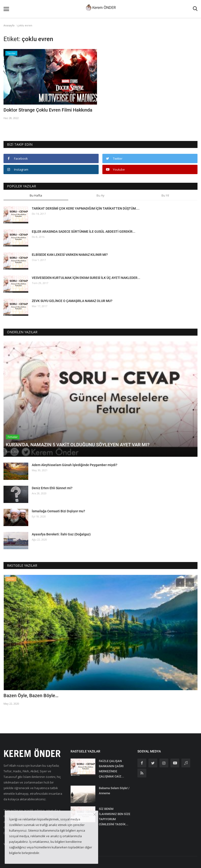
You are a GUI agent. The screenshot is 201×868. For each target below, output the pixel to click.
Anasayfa (9, 25)
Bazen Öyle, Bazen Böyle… (31, 696)
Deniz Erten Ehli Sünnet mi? (52, 488)
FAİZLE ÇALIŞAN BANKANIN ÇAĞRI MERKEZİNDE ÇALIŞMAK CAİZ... (111, 769)
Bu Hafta (36, 195)
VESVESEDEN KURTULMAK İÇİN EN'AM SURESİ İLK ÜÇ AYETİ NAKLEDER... (86, 278)
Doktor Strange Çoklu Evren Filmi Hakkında (48, 110)
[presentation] (180, 583)
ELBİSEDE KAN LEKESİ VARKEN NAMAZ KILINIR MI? (70, 255)
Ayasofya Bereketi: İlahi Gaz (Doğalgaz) (61, 534)
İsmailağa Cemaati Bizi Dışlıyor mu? (58, 511)
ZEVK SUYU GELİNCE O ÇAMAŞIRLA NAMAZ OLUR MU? (72, 301)
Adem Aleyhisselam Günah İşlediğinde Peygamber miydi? (75, 465)
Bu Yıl (165, 195)
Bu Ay (100, 195)
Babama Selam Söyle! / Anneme (114, 791)
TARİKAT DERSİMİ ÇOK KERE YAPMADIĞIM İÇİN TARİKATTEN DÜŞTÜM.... (86, 208)
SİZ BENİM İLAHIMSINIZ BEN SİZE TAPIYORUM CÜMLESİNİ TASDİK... (115, 817)
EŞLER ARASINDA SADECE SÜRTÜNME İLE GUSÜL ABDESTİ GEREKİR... (84, 232)
